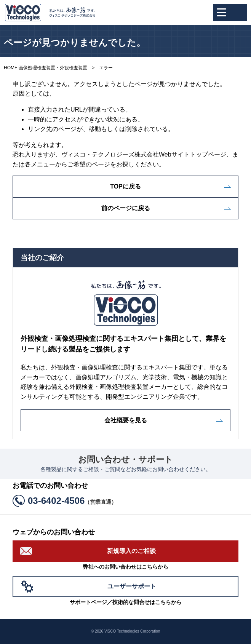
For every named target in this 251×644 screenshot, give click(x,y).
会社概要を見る (126, 420)
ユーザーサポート (132, 586)
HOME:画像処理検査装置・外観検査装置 (46, 68)
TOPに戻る (125, 186)
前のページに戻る (126, 208)
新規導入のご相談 (131, 551)
